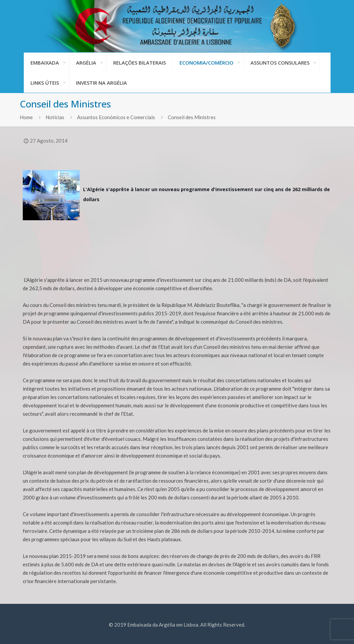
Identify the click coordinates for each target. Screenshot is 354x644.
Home (26, 117)
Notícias (55, 117)
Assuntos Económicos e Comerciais (116, 117)
